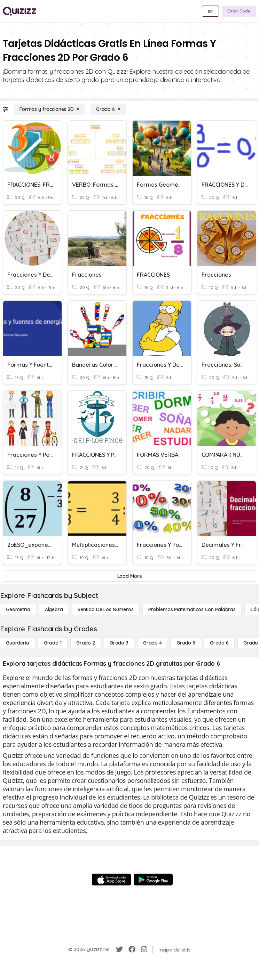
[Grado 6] (108, 109)
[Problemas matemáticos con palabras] (192, 609)
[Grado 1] (53, 643)
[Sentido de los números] (106, 609)
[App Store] (111, 880)
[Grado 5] (186, 643)
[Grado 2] (86, 643)
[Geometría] (18, 609)
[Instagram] (144, 949)
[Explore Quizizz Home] (19, 11)
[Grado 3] (119, 643)
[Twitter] (119, 949)
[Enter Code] (239, 11)
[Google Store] (153, 880)
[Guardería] (18, 643)
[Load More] (129, 576)
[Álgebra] (54, 609)
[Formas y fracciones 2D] (49, 109)
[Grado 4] (152, 643)
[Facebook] (132, 949)
